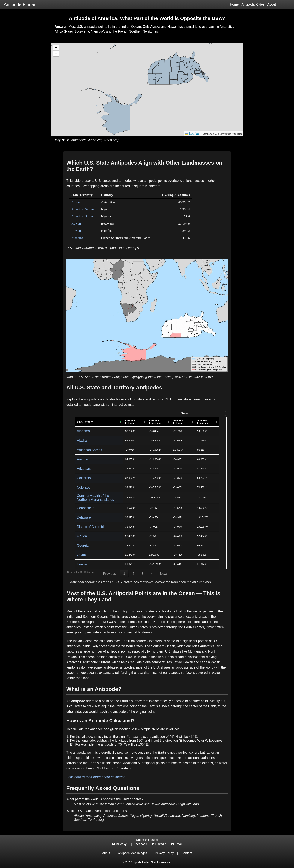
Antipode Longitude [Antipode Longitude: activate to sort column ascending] (203, 422)
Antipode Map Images (133, 853)
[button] (56, 48)
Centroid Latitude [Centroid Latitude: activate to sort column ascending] (130, 422)
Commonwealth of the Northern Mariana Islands (95, 498)
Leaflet (192, 134)
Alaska (76, 202)
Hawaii (76, 223)
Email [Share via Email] (177, 844)
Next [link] (163, 574)
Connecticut (86, 508)
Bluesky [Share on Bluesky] (120, 844)
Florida (82, 536)
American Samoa (83, 209)
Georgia (83, 546)
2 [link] (133, 574)
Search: (203, 413)
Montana (77, 238)
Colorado (84, 487)
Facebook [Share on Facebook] (139, 844)
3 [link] (142, 574)
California (84, 478)
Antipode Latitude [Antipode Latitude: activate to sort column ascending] (178, 422)
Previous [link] (109, 574)
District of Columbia (91, 527)
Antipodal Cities (253, 4)
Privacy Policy (164, 853)
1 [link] (124, 574)
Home (234, 4)
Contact (187, 853)
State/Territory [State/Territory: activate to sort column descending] (85, 422)
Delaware (84, 517)
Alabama (83, 431)
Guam (81, 555)
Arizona (82, 459)
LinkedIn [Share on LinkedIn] (159, 844)
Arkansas (84, 469)
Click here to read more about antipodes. (96, 777)
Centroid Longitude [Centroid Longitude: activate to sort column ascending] (155, 422)
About (272, 4)
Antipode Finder (20, 4)
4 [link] (152, 574)
